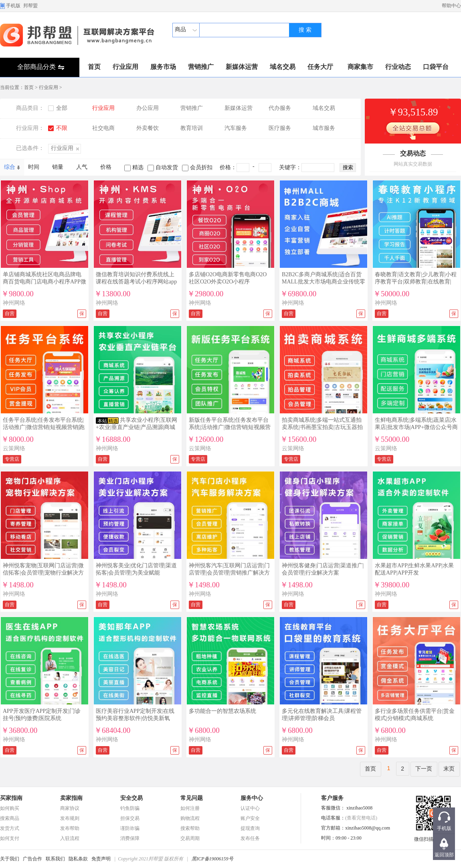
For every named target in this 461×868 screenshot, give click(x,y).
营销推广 (201, 67)
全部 (62, 108)
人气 (82, 167)
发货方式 (10, 828)
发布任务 (250, 838)
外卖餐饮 (148, 128)
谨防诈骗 (130, 828)
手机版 (13, 6)
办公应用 (148, 108)
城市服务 (324, 128)
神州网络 (14, 303)
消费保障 (130, 838)
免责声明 (101, 859)
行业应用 (125, 67)
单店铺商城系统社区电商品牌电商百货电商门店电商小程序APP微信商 (44, 282)
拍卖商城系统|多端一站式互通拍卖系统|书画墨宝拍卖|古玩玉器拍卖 (322, 427)
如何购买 (10, 808)
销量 (58, 167)
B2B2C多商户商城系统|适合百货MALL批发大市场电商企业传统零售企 (324, 282)
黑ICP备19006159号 (212, 859)
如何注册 (190, 808)
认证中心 (250, 808)
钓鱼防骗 (130, 808)
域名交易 (283, 67)
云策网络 (14, 448)
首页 (94, 67)
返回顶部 (444, 855)
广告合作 (32, 859)
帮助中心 (451, 6)
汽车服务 (236, 128)
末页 (449, 769)
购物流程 (190, 818)
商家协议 (70, 808)
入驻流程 (70, 838)
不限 (62, 128)
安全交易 (131, 798)
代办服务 (280, 108)
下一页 (424, 769)
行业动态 (398, 67)
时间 (34, 167)
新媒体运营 (242, 67)
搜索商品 (10, 818)
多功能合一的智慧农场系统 (222, 711)
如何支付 (10, 838)
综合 (10, 167)
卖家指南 (71, 798)
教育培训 (192, 128)
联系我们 (55, 859)
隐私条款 (78, 859)
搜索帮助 (190, 828)
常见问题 (192, 798)
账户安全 (250, 818)
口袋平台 (436, 67)
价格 (106, 167)
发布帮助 (70, 828)
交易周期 (190, 838)
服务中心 (252, 798)
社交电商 (103, 128)
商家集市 (360, 67)
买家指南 (11, 798)
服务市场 (163, 67)
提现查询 (250, 828)
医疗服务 (280, 128)
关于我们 (10, 859)
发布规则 (70, 818)
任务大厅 (320, 67)
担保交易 (130, 818)
